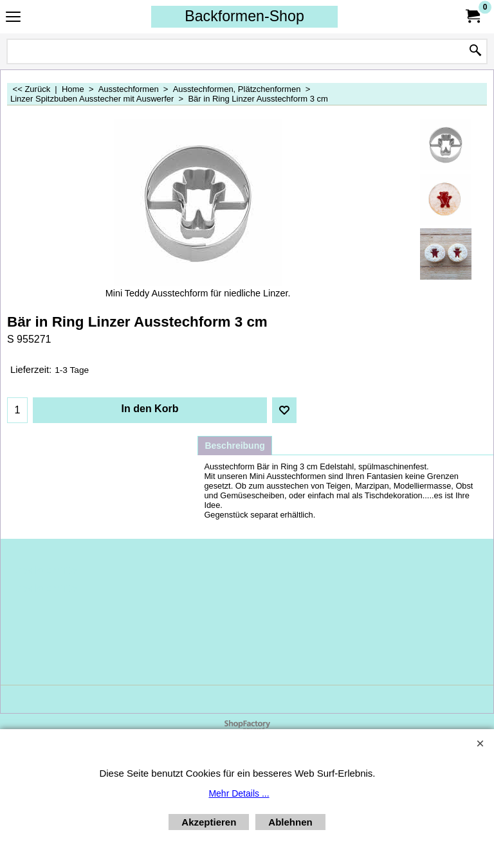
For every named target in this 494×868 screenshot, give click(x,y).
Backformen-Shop (244, 16)
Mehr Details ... (239, 793)
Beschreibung (234, 446)
